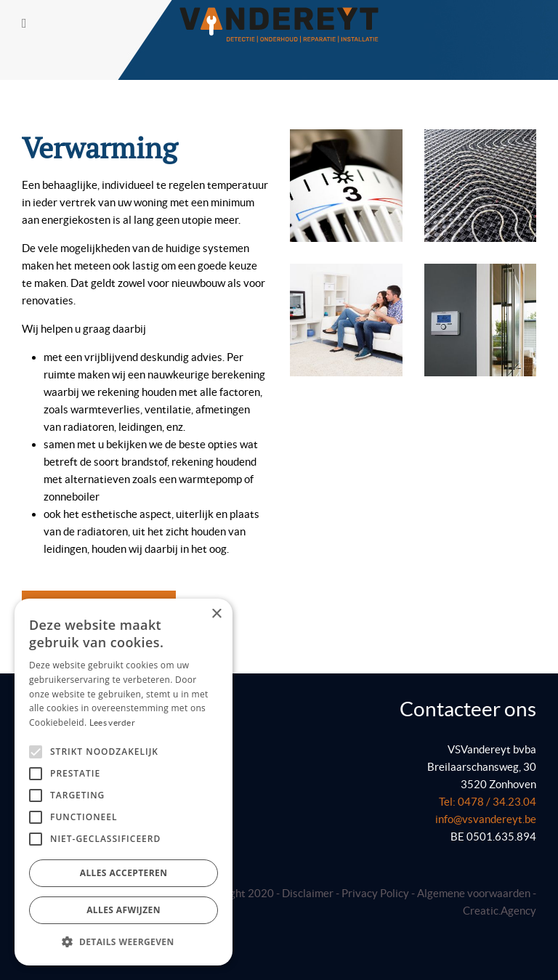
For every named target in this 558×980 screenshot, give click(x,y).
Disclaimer (308, 893)
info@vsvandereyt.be (486, 819)
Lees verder (112, 722)
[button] (124, 942)
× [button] (216, 614)
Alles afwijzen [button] (124, 910)
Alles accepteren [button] (124, 873)
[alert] (124, 782)
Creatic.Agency (500, 911)
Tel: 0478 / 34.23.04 (488, 802)
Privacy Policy (375, 893)
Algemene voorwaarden (475, 893)
